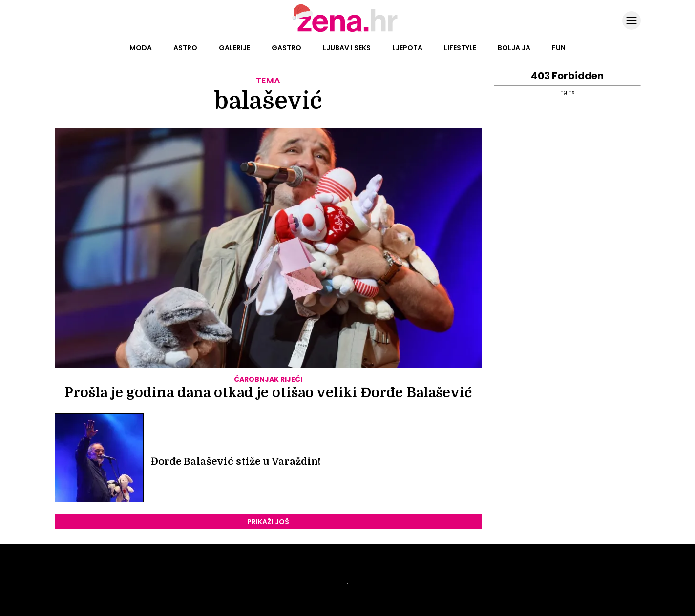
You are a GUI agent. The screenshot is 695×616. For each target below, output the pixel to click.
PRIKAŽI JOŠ (268, 522)
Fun (559, 48)
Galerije (234, 48)
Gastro (286, 48)
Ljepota (407, 48)
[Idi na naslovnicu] (347, 31)
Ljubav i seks (347, 48)
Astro (185, 48)
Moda (141, 48)
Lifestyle (460, 48)
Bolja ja (514, 48)
